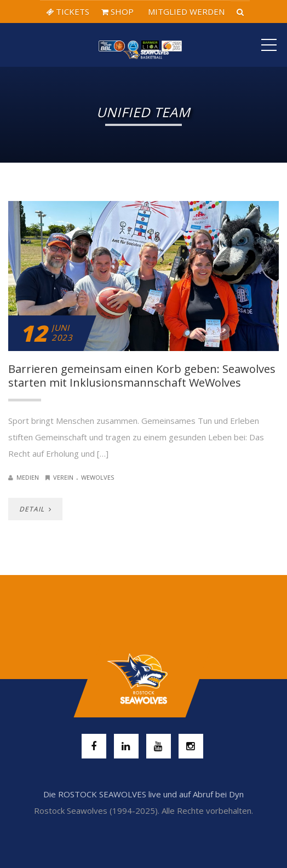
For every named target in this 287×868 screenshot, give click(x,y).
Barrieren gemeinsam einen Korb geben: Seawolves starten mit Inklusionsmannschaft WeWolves (142, 376)
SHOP (117, 12)
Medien (28, 477)
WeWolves (97, 477)
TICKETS (68, 12)
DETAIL (35, 509)
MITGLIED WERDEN (185, 12)
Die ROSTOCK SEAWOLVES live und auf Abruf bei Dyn (143, 794)
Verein (63, 477)
